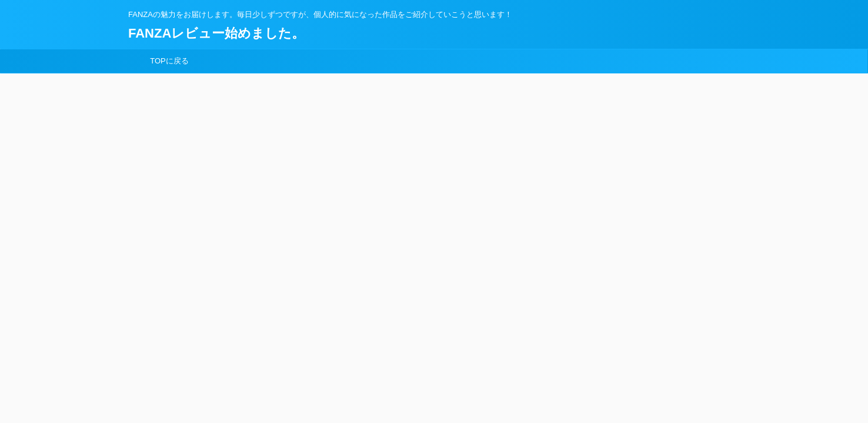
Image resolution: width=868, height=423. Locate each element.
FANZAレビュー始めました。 (216, 33)
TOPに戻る (169, 61)
